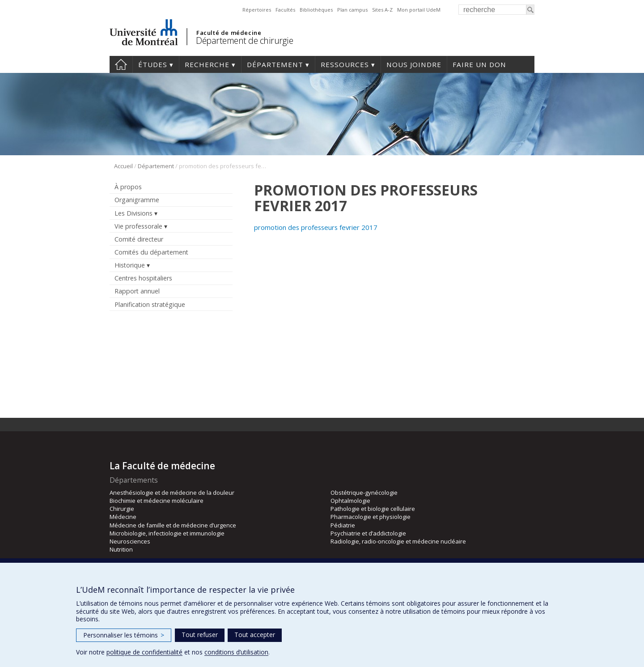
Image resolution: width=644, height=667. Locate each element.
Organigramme (137, 200)
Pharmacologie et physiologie (371, 517)
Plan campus (352, 10)
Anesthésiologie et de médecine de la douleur (172, 493)
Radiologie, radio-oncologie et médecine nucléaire (398, 541)
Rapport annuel (137, 291)
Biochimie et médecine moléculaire (157, 501)
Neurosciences (130, 541)
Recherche (207, 64)
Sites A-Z (382, 10)
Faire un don (479, 64)
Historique (130, 265)
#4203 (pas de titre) (121, 64)
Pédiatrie (343, 525)
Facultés (285, 10)
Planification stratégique (150, 304)
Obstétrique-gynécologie (364, 493)
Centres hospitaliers (143, 278)
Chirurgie (122, 509)
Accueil (123, 166)
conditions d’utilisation (236, 652)
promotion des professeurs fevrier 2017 (316, 227)
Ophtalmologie (350, 501)
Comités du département (151, 252)
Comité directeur (139, 239)
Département (275, 64)
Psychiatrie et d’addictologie (368, 533)
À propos (128, 187)
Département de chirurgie (244, 40)
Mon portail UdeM (419, 10)
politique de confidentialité (144, 652)
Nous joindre (414, 64)
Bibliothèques (316, 10)
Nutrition (121, 549)
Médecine (123, 517)
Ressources (345, 64)
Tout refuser (200, 635)
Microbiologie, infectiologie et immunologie (167, 533)
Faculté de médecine (229, 33)
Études (153, 64)
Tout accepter (255, 635)
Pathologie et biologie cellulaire (373, 509)
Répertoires (257, 10)
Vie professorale (138, 226)
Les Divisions (133, 213)
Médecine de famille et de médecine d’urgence (173, 525)
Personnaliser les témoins (124, 635)
